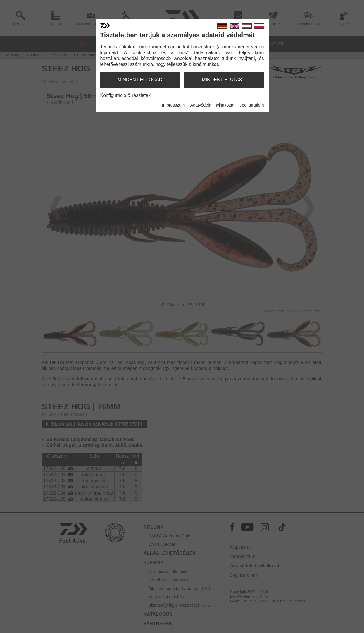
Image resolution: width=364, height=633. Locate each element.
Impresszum (173, 105)
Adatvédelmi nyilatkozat (212, 105)
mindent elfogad (140, 80)
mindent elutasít (224, 80)
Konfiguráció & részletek (126, 95)
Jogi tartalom (252, 105)
